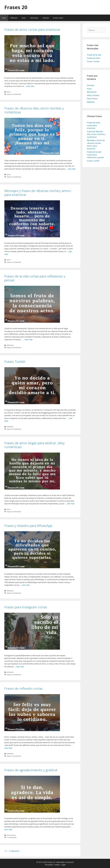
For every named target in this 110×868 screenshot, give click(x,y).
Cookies (57, 865)
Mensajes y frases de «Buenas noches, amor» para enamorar (38, 193)
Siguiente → (16, 851)
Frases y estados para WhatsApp (28, 526)
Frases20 (70, 862)
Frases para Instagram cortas (26, 607)
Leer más (30, 86)
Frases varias (58, 18)
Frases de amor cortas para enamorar (32, 29)
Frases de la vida (94, 55)
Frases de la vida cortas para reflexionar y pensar (35, 278)
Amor (24, 18)
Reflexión (14, 18)
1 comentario (12, 837)
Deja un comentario (14, 94)
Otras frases (11, 835)
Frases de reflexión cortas (23, 688)
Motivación (34, 18)
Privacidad (49, 865)
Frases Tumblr (15, 362)
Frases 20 (16, 7)
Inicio (4, 18)
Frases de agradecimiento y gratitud (31, 770)
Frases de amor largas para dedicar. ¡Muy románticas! (35, 445)
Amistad (46, 18)
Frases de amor (94, 58)
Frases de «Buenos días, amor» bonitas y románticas (34, 110)
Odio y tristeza (93, 95)
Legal (63, 865)
